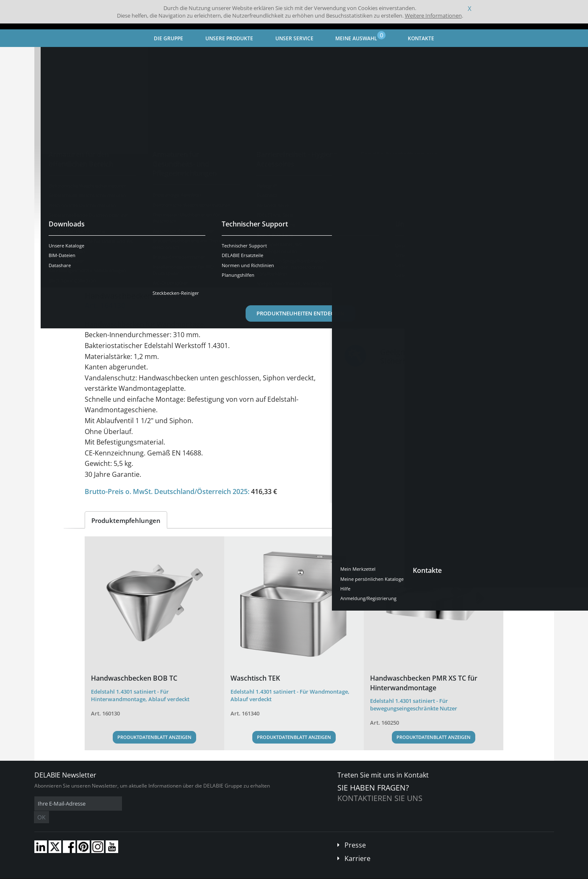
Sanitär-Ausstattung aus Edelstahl (172, 57)
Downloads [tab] (209, 254)
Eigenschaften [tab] (157, 254)
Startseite (57, 57)
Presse (355, 832)
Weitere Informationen (433, 16)
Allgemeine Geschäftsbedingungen (110, 873)
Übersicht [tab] (106, 254)
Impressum (166, 873)
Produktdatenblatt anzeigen (154, 737)
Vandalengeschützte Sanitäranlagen (269, 57)
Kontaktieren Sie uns (380, 798)
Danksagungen (201, 873)
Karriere (357, 846)
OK (167, 804)
